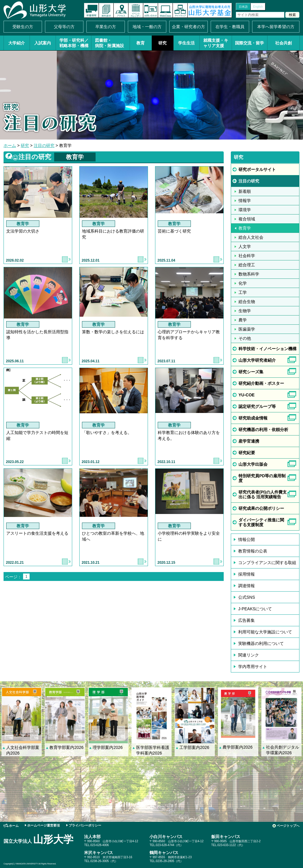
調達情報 (246, 586)
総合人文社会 (251, 237)
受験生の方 (23, 27)
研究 (162, 43)
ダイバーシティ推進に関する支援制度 (261, 522)
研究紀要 (247, 453)
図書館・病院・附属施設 (109, 43)
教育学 (245, 228)
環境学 (245, 210)
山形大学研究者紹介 (257, 360)
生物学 (245, 311)
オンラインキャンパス (165, 10)
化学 (243, 283)
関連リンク (249, 655)
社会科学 (247, 256)
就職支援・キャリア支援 (216, 43)
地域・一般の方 (147, 27)
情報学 (245, 201)
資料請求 (106, 10)
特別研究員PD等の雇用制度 (262, 478)
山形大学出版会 (253, 464)
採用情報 (246, 574)
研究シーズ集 (251, 372)
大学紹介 (17, 43)
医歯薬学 (247, 329)
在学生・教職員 (230, 27)
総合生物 (247, 302)
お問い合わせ (151, 10)
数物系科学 (249, 274)
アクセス (121, 10)
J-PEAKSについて (255, 609)
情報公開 (246, 539)
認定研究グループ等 (257, 406)
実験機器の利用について (261, 643)
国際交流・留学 (249, 43)
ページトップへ (288, 826)
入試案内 (43, 43)
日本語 (243, 7)
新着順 (245, 191)
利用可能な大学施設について (265, 632)
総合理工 (247, 265)
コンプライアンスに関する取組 (267, 563)
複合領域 (247, 219)
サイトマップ (180, 10)
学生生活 (186, 43)
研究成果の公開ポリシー (261, 508)
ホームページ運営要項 (43, 825)
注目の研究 (44, 145)
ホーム (10, 145)
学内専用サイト (253, 667)
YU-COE (246, 395)
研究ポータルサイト (257, 169)
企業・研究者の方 (188, 27)
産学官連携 (249, 441)
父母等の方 (64, 27)
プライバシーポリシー (85, 825)
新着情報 (91, 10)
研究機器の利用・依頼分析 (263, 430)
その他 (245, 338)
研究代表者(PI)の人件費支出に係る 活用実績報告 (263, 494)
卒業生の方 (106, 27)
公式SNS (247, 597)
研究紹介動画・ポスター (261, 383)
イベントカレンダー (136, 10)
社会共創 (283, 43)
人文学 (245, 246)
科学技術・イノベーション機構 (267, 349)
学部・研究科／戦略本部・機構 (74, 43)
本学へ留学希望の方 (276, 27)
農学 (243, 320)
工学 (243, 292)
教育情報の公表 (253, 551)
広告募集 (246, 620)
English (258, 7)
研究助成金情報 (253, 418)
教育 (141, 43)
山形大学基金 (210, 10)
